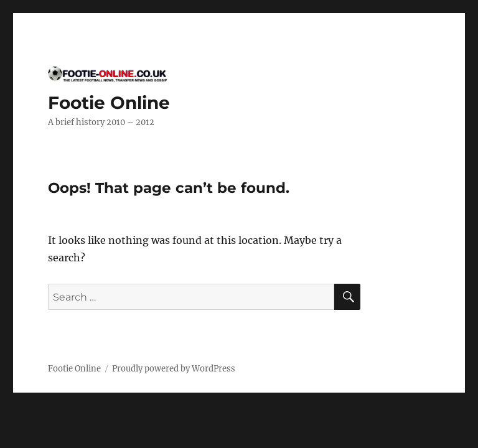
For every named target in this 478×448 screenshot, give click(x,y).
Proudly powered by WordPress (174, 369)
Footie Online (109, 103)
